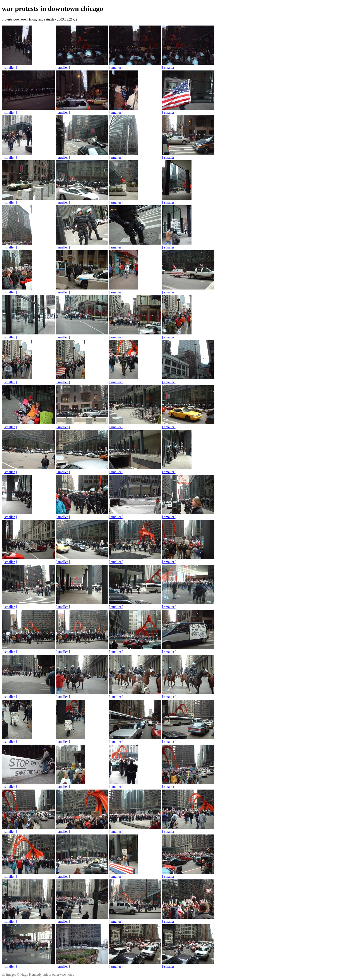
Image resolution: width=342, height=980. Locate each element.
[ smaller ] (10, 68)
